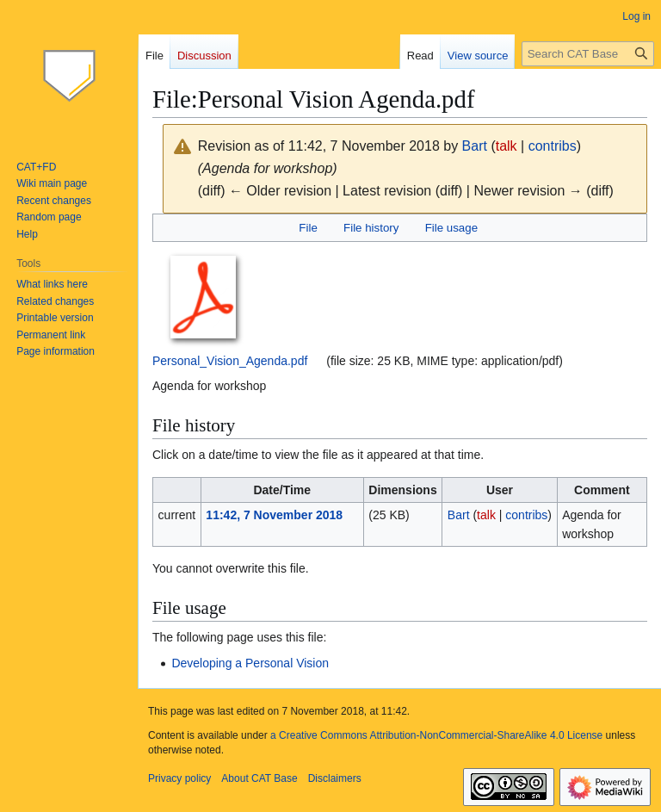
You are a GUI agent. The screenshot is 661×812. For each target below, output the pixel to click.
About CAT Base (259, 778)
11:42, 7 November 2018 (274, 515)
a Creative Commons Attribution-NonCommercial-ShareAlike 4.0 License (436, 735)
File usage (451, 228)
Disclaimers (335, 778)
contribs (553, 146)
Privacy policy (179, 778)
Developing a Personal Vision (250, 663)
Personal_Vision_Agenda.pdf (230, 361)
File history (371, 228)
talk (507, 146)
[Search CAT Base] (588, 54)
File (308, 228)
